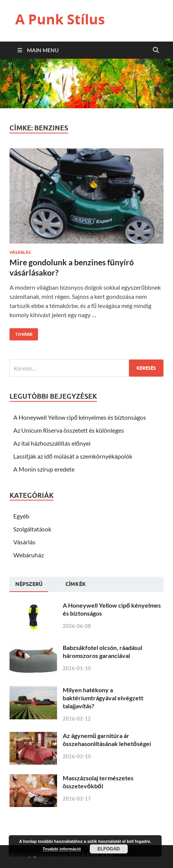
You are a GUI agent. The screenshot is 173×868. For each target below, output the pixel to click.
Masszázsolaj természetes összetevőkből (98, 782)
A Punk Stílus (60, 19)
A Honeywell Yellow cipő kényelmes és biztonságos (80, 417)
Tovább (21, 333)
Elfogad (109, 849)
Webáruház (29, 555)
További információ (62, 849)
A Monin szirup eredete (44, 469)
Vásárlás (20, 252)
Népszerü (29, 584)
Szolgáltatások (32, 529)
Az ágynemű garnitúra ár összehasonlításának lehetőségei (107, 740)
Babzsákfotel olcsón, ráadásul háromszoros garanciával (102, 651)
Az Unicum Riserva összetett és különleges (69, 430)
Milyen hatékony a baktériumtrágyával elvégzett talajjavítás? (103, 698)
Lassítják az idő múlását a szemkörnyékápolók (73, 456)
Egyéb (21, 516)
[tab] (29, 584)
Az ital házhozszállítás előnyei (52, 443)
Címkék (76, 584)
